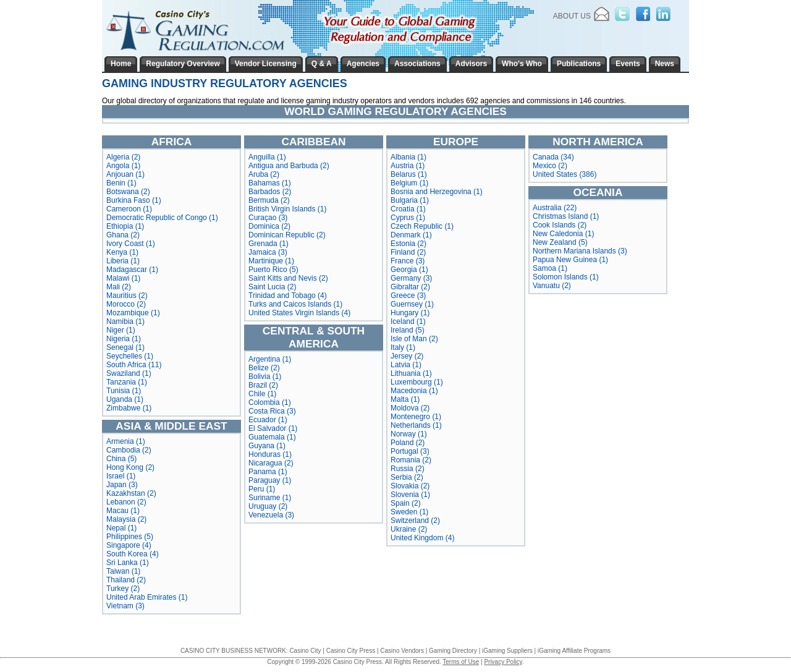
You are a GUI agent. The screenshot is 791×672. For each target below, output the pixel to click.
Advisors (471, 64)
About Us (572, 16)
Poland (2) (408, 443)
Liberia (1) (123, 261)
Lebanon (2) (126, 502)
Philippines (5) (130, 537)
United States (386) (565, 174)
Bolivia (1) (265, 376)
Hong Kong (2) (130, 467)
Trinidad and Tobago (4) (288, 296)
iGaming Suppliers (507, 651)
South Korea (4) (133, 554)
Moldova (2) (410, 408)
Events (628, 64)
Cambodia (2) (129, 450)
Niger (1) (121, 330)
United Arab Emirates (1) (147, 597)
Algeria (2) (123, 157)
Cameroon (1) (129, 209)
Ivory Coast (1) (131, 244)
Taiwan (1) (123, 571)
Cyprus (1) (408, 218)
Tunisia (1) (124, 391)
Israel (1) (121, 476)
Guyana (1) (267, 446)
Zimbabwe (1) (129, 408)
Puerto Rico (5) (273, 270)
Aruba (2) (264, 174)
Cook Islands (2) (560, 225)
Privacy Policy (503, 662)
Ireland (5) (408, 330)
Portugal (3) (410, 451)
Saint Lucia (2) (272, 287)
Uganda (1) (125, 399)
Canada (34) (553, 157)
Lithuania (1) (411, 373)
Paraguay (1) (270, 480)
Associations (417, 64)
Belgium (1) (409, 183)
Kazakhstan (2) (131, 493)
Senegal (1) (125, 347)
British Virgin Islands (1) (288, 209)
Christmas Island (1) (566, 216)
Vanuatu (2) (552, 286)
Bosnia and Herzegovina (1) (437, 192)
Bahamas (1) (270, 183)
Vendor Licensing (266, 64)
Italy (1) (403, 347)
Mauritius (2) (127, 296)
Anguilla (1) (267, 157)
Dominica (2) (269, 226)
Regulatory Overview (183, 64)
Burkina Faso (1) (134, 200)
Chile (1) (262, 394)
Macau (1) (123, 511)
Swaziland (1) (129, 373)
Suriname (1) (270, 498)
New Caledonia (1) (563, 234)
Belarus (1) (409, 174)
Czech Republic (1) (422, 226)
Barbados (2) (270, 192)
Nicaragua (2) (271, 463)
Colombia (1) (270, 402)
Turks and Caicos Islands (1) (295, 304)
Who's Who (522, 64)
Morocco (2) (126, 304)
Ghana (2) (123, 235)
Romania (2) (411, 460)
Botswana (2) (128, 192)
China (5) (121, 459)
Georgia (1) (409, 270)
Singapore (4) (129, 545)
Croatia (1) (408, 209)
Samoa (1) (550, 268)
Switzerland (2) (415, 521)
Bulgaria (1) (410, 200)
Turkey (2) (123, 589)
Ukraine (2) (409, 529)
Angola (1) (123, 166)
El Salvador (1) (273, 428)
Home (121, 64)
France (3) (408, 261)
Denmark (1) (411, 235)
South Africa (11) (134, 365)
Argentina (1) (270, 359)
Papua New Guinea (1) (570, 260)
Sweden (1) (409, 512)
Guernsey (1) (412, 304)
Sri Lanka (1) (128, 563)
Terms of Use (461, 662)
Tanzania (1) (127, 382)
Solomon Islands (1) (566, 277)
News (665, 64)
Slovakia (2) (410, 486)
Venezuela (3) (271, 515)
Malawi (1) (123, 278)
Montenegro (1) (416, 417)
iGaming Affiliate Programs (574, 651)
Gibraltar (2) (410, 287)
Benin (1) (121, 183)
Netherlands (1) (416, 425)
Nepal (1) (121, 528)
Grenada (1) (269, 244)
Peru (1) (262, 489)
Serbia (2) (407, 477)
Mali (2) (119, 287)
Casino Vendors (402, 651)
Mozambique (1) (133, 313)
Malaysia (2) (126, 519)
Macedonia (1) (414, 391)
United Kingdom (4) (422, 538)
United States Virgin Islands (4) (299, 313)
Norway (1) (409, 434)
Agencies (363, 64)
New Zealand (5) (560, 242)
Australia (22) (555, 208)
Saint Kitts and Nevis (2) (288, 278)
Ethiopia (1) (125, 226)
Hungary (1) (410, 313)
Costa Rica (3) (272, 411)
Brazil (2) (263, 385)
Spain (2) (406, 503)
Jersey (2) (407, 356)
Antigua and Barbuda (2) (289, 166)
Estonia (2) (408, 244)
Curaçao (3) (268, 218)
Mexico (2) (550, 166)
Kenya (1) (122, 252)
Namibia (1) (125, 321)
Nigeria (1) (124, 339)
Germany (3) (411, 278)
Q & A (322, 64)
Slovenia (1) (410, 495)
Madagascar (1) (132, 270)
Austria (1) (408, 166)
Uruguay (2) (268, 506)
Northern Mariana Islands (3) (580, 251)
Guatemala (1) (272, 437)
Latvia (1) (406, 365)
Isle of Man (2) (414, 339)
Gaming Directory (453, 651)
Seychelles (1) (130, 356)
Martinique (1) (271, 261)
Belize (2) (264, 368)
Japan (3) (122, 485)
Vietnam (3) (125, 606)
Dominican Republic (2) (287, 235)
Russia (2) (408, 469)
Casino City (305, 651)
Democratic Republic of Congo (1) (162, 218)
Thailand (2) (126, 580)
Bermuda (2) (269, 200)
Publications (579, 64)
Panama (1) (268, 472)
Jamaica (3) (268, 252)
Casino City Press (351, 651)
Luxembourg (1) (417, 382)
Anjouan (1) (125, 174)
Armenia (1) (126, 441)
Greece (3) (408, 296)
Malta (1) (405, 399)
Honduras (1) (270, 454)
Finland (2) (408, 252)
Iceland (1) (408, 321)
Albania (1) (408, 157)
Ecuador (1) (268, 420)
